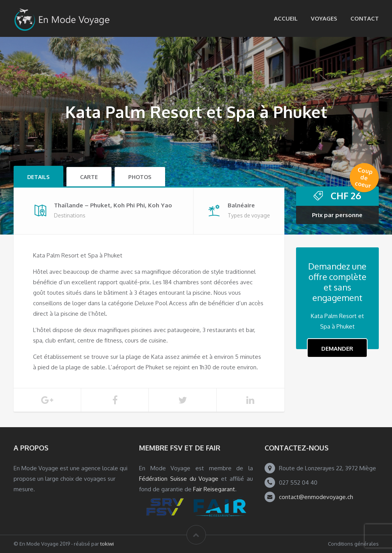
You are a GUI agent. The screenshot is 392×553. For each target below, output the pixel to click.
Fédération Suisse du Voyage (179, 479)
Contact (365, 18)
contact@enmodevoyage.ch (316, 497)
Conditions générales (353, 544)
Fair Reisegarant (214, 489)
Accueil (286, 18)
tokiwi (107, 544)
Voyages (324, 18)
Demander (337, 349)
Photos (140, 177)
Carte (89, 177)
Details (38, 177)
